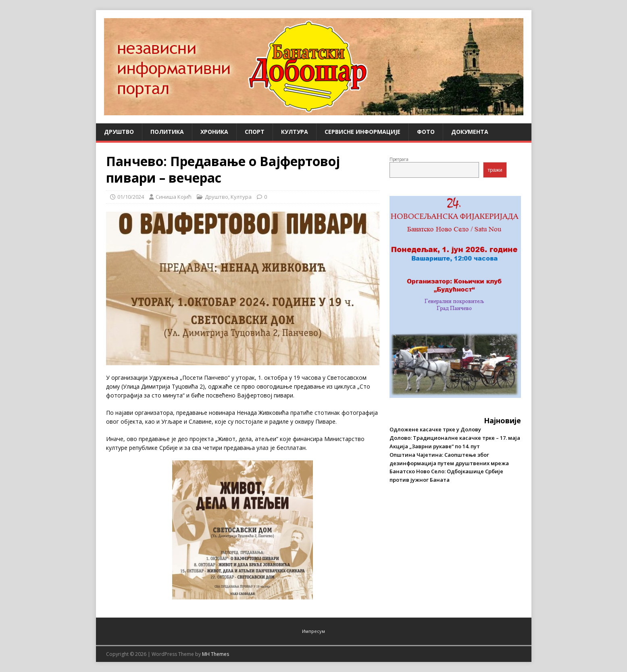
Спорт (255, 132)
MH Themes (216, 654)
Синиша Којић (174, 197)
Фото (426, 132)
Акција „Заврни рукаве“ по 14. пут (435, 446)
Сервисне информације (362, 132)
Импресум (313, 631)
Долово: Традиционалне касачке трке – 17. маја (455, 438)
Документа (470, 132)
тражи (495, 170)
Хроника (214, 132)
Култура (295, 132)
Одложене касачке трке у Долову (435, 429)
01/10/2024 (131, 197)
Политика (167, 132)
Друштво (119, 132)
